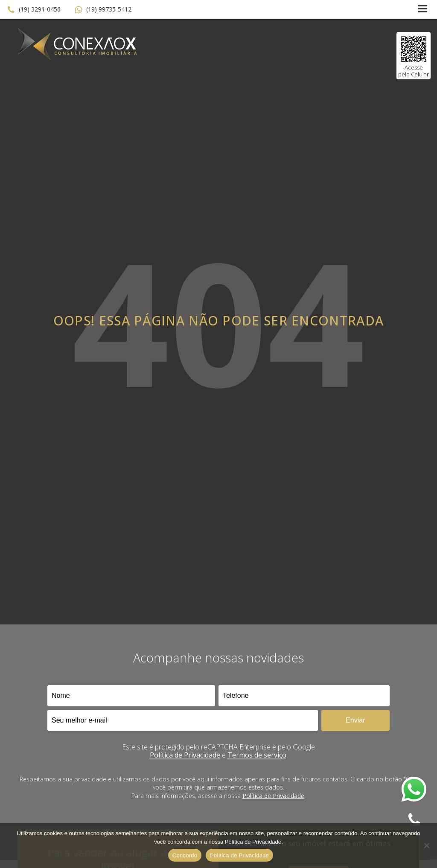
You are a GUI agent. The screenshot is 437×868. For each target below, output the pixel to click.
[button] (34, 10)
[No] (426, 845)
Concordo (185, 855)
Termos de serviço (257, 755)
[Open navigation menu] (422, 10)
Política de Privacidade (185, 755)
